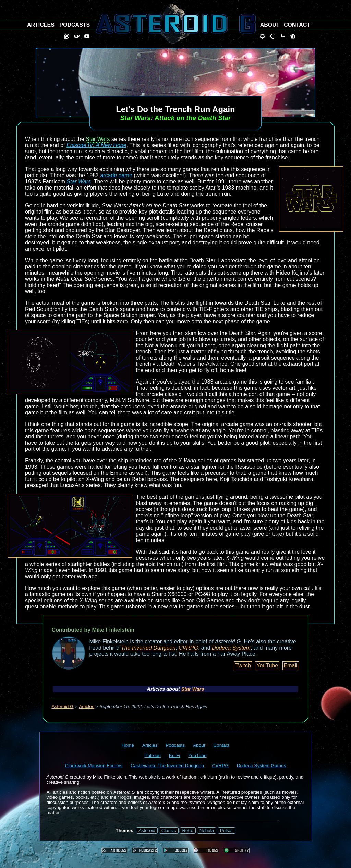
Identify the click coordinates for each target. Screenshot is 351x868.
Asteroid (147, 830)
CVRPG (188, 648)
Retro (188, 830)
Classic (169, 830)
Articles (87, 706)
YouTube (267, 666)
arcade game (116, 175)
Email (291, 666)
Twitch (243, 666)
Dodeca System (231, 648)
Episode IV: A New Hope (96, 145)
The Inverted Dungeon (148, 648)
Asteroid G (62, 706)
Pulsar (227, 830)
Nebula (207, 830)
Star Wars (98, 139)
